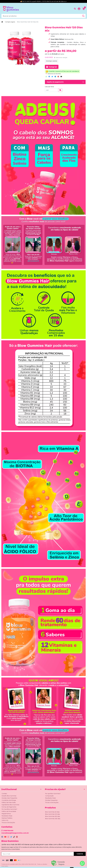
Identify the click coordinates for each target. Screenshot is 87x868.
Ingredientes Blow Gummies (10, 805)
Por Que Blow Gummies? (9, 809)
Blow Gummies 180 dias (53, 816)
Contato (4, 794)
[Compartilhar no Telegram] (55, 77)
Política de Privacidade (9, 811)
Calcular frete (49, 87)
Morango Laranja (52, 61)
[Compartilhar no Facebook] (49, 77)
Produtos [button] (50, 808)
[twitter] (11, 837)
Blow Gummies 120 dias (53, 814)
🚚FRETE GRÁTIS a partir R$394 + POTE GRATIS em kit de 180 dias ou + (44, 1)
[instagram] (9, 837)
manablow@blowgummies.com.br (15, 833)
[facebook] (2, 837)
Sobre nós (5, 820)
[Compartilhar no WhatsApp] (46, 77)
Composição (49, 796)
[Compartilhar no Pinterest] (58, 77)
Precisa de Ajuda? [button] (55, 789)
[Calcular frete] (60, 90)
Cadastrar (80, 854)
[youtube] (6, 837)
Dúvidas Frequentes (51, 800)
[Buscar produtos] (75, 9)
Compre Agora (10, 22)
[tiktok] (14, 837)
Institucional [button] (9, 789)
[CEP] (52, 90)
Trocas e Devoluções (8, 823)
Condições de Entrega (9, 800)
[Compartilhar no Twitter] (52, 77)
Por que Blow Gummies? (53, 794)
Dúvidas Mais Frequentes (9, 798)
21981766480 (8, 831)
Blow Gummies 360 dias (53, 819)
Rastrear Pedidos (7, 818)
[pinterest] (17, 837)
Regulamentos (6, 814)
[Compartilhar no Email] (61, 77)
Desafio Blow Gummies (9, 796)
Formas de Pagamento (9, 807)
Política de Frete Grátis (9, 802)
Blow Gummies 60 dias (52, 812)
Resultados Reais (7, 816)
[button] (79, 9)
